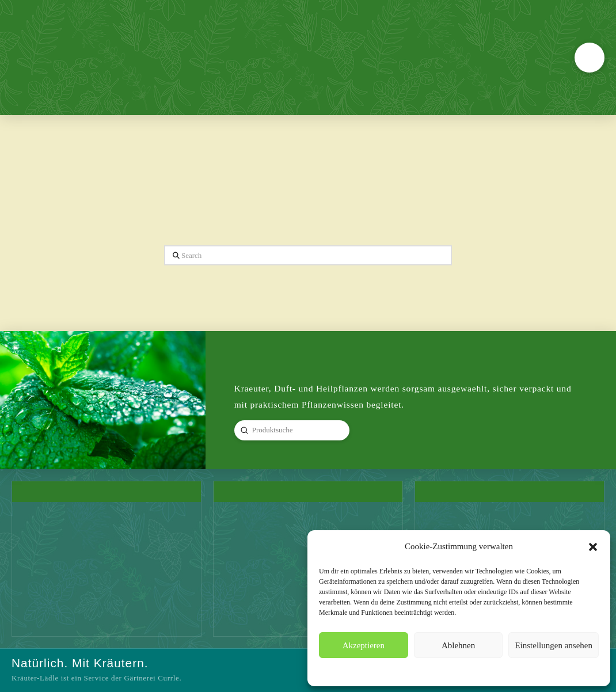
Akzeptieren (364, 645)
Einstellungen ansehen (554, 645)
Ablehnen (458, 645)
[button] (593, 547)
